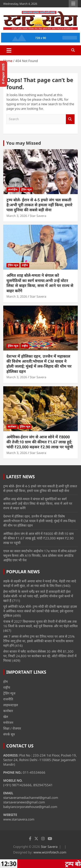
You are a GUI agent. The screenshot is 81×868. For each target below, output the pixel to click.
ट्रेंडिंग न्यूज (26, 189)
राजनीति (8, 699)
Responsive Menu (73, 4)
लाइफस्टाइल (11, 705)
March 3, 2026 (17, 216)
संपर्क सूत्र (9, 734)
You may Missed (24, 143)
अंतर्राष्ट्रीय (13, 189)
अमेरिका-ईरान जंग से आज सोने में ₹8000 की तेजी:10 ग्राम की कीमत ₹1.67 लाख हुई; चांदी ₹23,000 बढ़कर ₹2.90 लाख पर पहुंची (40, 442)
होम (6, 681)
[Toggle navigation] (9, 50)
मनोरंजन (8, 722)
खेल (6, 717)
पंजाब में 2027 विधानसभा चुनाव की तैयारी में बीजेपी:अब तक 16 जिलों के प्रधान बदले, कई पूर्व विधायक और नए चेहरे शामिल (40, 624)
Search (70, 119)
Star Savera (38, 216)
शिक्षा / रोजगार (12, 728)
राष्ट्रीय (25, 265)
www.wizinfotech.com (50, 852)
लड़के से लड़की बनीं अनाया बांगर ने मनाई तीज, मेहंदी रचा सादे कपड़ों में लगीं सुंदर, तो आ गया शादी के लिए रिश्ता (40, 583)
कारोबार (12, 427)
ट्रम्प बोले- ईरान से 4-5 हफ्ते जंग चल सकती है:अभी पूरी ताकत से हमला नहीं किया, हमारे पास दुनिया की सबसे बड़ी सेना (39, 205)
